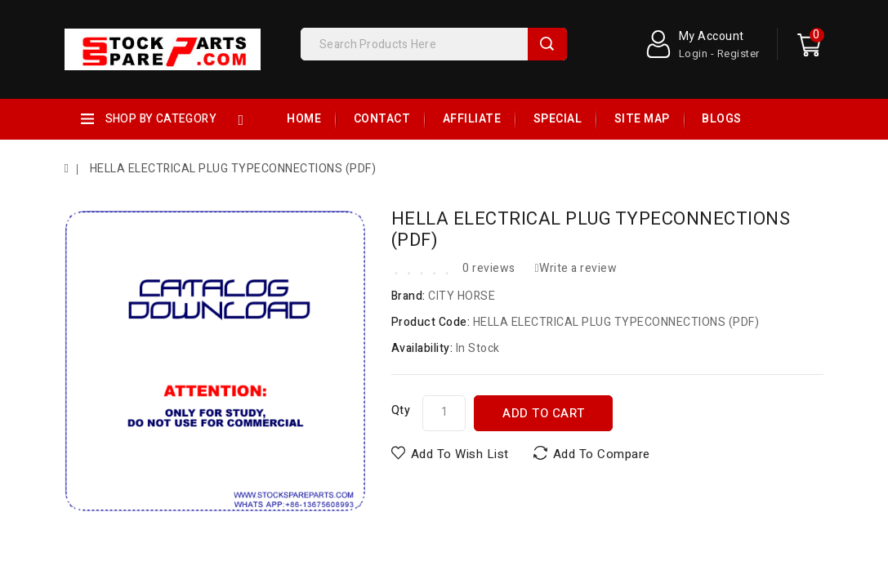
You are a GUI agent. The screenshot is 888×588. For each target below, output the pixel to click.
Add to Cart (544, 413)
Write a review (576, 268)
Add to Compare (602, 454)
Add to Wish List (460, 454)
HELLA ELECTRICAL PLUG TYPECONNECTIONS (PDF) (231, 169)
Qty (401, 410)
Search (547, 44)
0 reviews (489, 268)
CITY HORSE (462, 296)
